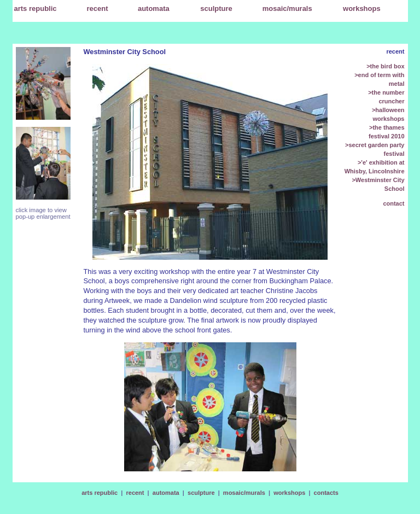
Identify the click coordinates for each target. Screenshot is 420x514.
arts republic (100, 493)
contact (393, 203)
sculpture (201, 493)
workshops (289, 493)
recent (98, 8)
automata (166, 493)
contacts (326, 493)
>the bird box (385, 66)
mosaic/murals (244, 493)
